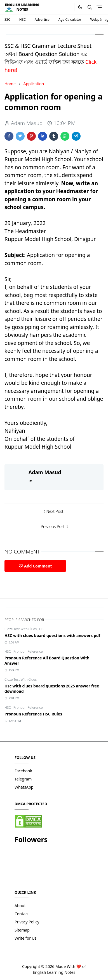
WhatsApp (24, 787)
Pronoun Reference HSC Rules (33, 714)
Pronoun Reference (28, 651)
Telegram (23, 779)
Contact (22, 914)
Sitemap (22, 930)
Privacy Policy (27, 922)
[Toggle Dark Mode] (80, 7)
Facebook (23, 771)
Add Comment (35, 566)
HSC (23, 19)
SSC (7, 19)
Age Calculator (70, 19)
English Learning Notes (54, 972)
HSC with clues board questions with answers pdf (52, 635)
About (20, 906)
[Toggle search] (90, 7)
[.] (68, 7)
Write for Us (26, 938)
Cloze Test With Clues (21, 629)
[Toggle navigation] (99, 7)
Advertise (42, 19)
